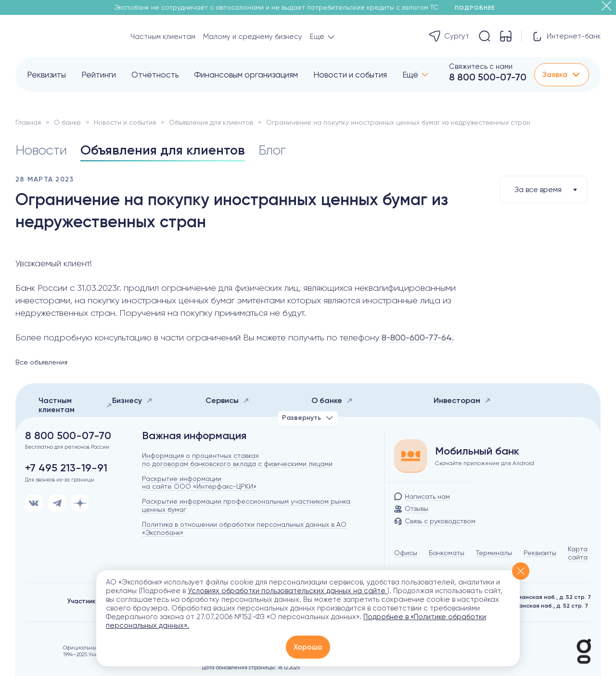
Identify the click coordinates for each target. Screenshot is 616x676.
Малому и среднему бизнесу (253, 37)
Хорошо (308, 647)
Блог (275, 150)
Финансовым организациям (246, 75)
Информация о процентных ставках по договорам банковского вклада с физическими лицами (237, 460)
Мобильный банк (477, 451)
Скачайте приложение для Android (485, 463)
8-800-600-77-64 (417, 337)
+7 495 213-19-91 (66, 468)
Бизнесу (132, 400)
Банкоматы (447, 553)
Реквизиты (46, 75)
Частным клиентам (163, 37)
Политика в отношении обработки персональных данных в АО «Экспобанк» (244, 528)
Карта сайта (578, 553)
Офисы (406, 553)
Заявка (562, 75)
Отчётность (155, 75)
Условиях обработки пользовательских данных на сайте (288, 591)
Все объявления (41, 362)
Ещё (410, 75)
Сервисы (227, 400)
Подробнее (478, 8)
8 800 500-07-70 (488, 77)
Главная (28, 122)
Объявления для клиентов (211, 122)
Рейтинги (99, 75)
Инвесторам (462, 400)
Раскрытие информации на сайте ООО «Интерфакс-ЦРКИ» (199, 483)
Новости (42, 150)
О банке (67, 122)
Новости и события (350, 75)
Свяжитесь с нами (481, 66)
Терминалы (494, 553)
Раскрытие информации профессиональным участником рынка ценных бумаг (246, 505)
